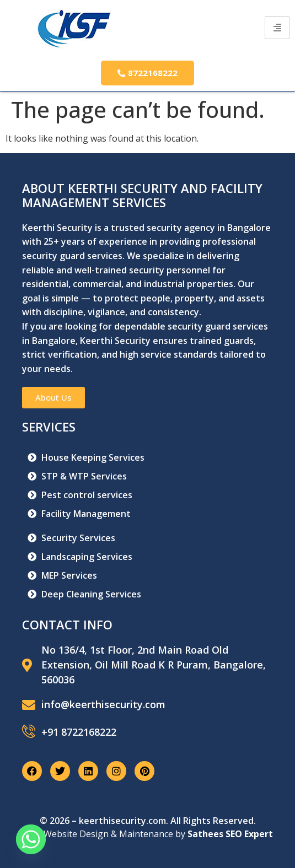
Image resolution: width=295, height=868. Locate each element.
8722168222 (147, 73)
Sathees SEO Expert (230, 834)
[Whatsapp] (31, 839)
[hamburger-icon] (277, 28)
